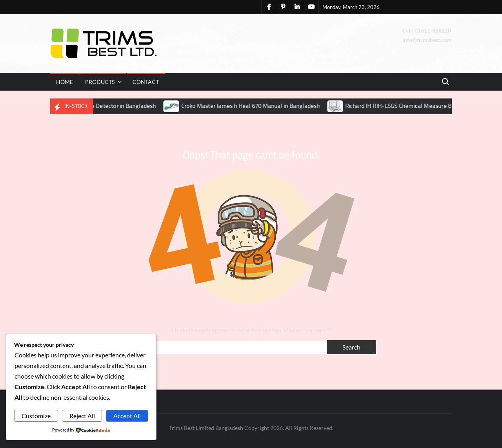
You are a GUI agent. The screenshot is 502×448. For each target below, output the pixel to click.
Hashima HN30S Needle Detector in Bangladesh (99, 106)
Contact (146, 82)
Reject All (82, 416)
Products (100, 82)
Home (65, 82)
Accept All (127, 416)
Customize (36, 416)
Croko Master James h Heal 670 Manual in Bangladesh (255, 106)
